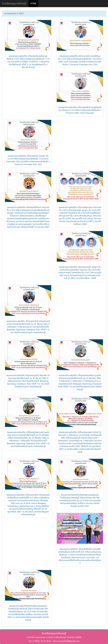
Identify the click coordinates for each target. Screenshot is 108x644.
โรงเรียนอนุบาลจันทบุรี (14, 4)
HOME (33, 3)
